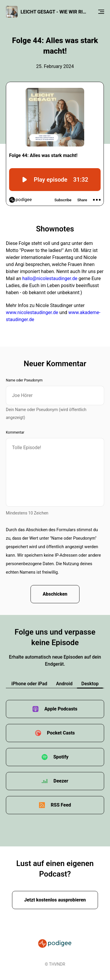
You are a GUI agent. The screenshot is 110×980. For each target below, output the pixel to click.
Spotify (61, 757)
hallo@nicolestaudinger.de (50, 278)
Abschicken (55, 594)
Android (64, 684)
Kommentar (15, 432)
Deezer (61, 781)
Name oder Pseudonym (24, 380)
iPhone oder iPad (29, 684)
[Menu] (101, 12)
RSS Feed (61, 805)
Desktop (90, 684)
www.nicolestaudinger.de (32, 312)
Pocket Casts (61, 733)
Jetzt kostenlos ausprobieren (55, 900)
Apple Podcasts (61, 709)
